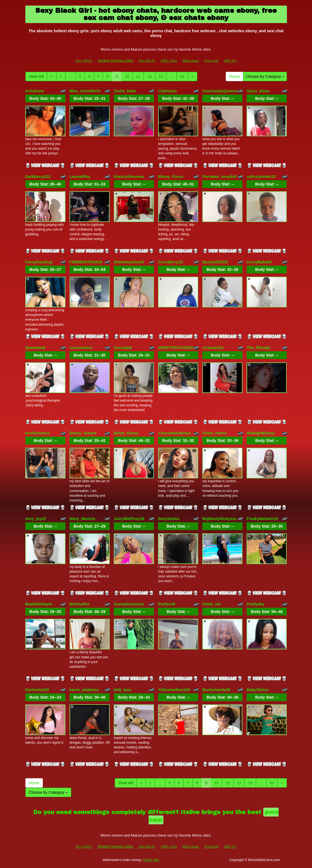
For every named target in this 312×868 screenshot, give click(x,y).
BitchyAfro (80, 604)
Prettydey (256, 604)
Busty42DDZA (215, 262)
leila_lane (123, 690)
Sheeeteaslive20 (129, 262)
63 (182, 76)
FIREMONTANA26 (86, 262)
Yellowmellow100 (174, 690)
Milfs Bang (191, 60)
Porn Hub (212, 60)
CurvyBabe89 (259, 262)
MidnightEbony (261, 433)
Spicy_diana (258, 91)
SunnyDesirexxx (129, 604)
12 (149, 76)
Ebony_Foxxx (171, 177)
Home (234, 76)
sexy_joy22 (36, 519)
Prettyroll (167, 604)
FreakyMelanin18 (262, 519)
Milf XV (230, 60)
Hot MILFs (147, 60)
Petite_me (212, 604)
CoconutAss (81, 348)
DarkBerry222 (38, 177)
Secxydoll (123, 348)
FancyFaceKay (39, 262)
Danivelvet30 (37, 690)
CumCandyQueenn (220, 91)
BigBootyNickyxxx (219, 519)
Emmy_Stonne (83, 433)
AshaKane (35, 91)
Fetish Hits (151, 860)
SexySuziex (169, 519)
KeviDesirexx (38, 433)
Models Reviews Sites (115, 60)
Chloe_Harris (214, 433)
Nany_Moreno (83, 519)
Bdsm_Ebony (126, 433)
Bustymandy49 (216, 690)
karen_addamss (84, 690)
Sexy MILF (84, 60)
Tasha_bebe (125, 91)
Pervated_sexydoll (219, 177)
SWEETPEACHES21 (177, 348)
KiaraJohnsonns (129, 177)
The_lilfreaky (259, 348)
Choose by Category (265, 76)
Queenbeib (35, 348)
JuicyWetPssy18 (129, 519)
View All (36, 76)
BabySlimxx (258, 690)
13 (161, 76)
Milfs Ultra (169, 60)
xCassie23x (213, 348)
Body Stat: (45, 98)
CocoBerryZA (171, 262)
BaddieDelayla (39, 604)
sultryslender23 (261, 177)
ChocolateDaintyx (175, 433)
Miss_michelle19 (85, 91)
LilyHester (168, 91)
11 (138, 76)
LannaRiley (80, 177)
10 (127, 76)
